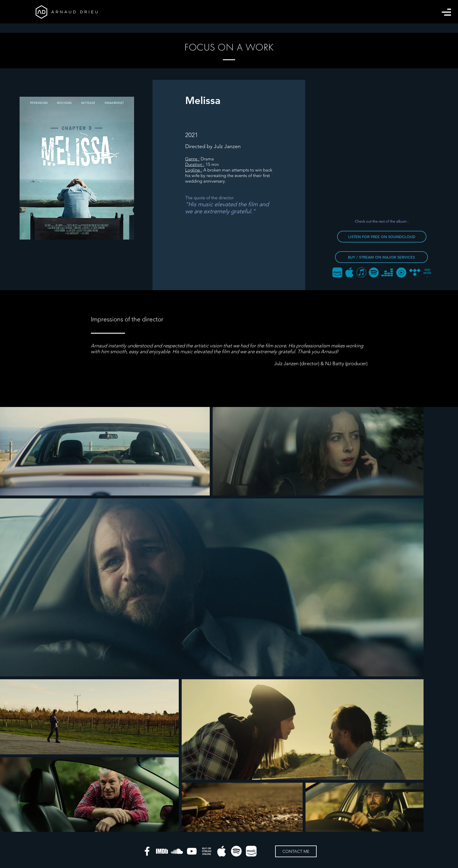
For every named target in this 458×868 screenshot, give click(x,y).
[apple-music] (222, 851)
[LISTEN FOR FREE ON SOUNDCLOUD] (382, 237)
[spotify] (236, 851)
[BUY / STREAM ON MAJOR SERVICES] (381, 257)
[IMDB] (162, 851)
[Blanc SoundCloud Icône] (177, 851)
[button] (446, 12)
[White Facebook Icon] (147, 851)
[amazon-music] (251, 851)
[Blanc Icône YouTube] (192, 851)
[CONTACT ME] (296, 851)
